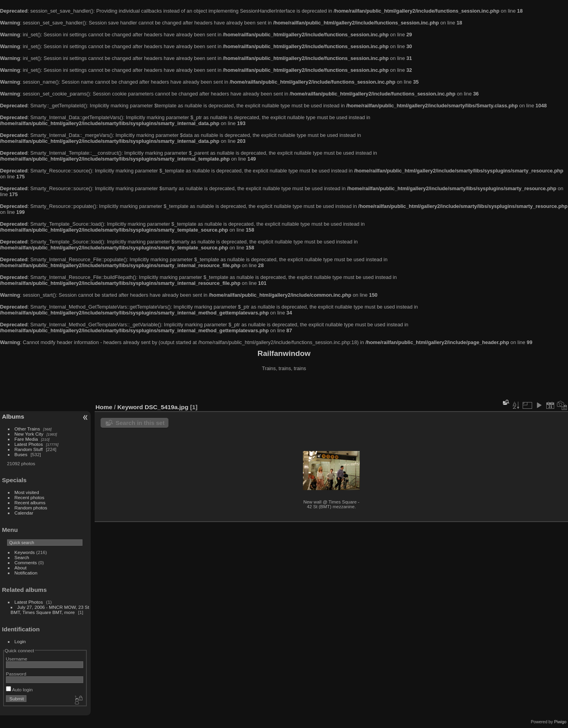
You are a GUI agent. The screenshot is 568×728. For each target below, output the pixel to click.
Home (104, 407)
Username (17, 659)
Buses (21, 454)
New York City (29, 434)
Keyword (130, 407)
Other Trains (27, 429)
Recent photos (30, 497)
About (21, 568)
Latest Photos (29, 444)
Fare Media (26, 439)
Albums (13, 416)
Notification (26, 573)
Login (20, 641)
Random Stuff (29, 449)
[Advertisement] (284, 388)
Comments (26, 562)
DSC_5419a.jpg (167, 407)
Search (22, 557)
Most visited (27, 492)
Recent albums (30, 502)
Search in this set (140, 423)
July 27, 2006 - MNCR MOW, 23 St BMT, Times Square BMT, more (50, 610)
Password (16, 674)
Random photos (31, 508)
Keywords (25, 552)
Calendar (24, 513)
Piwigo (560, 722)
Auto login (19, 690)
